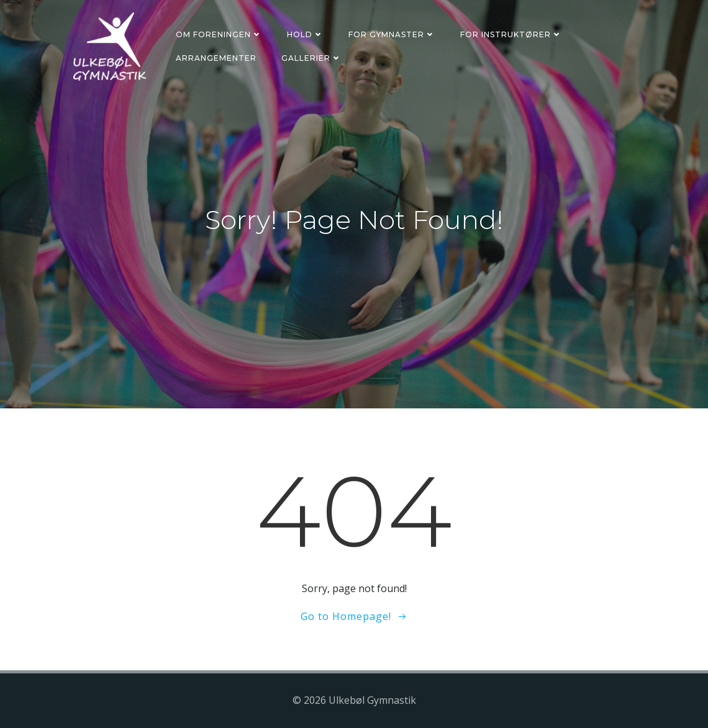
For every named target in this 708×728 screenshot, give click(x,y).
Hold (305, 34)
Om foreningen (219, 34)
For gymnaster (392, 34)
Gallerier (311, 58)
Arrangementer (216, 58)
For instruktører (511, 34)
